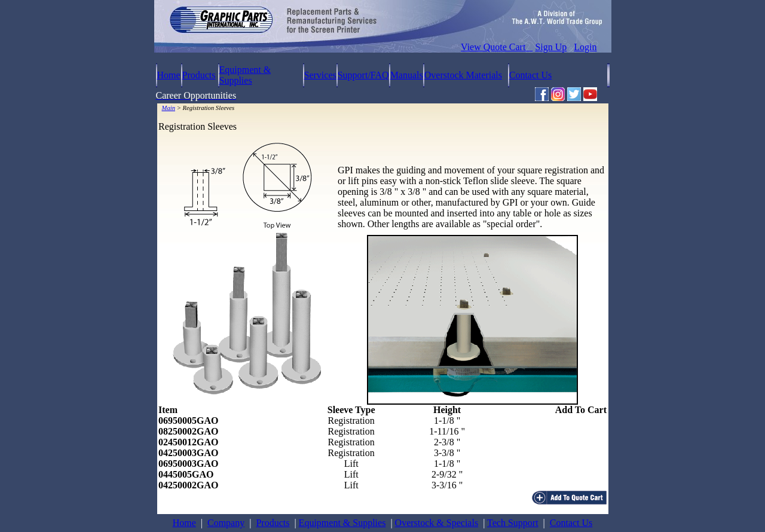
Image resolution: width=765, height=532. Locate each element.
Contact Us (531, 75)
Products (199, 75)
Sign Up (551, 47)
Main (169, 108)
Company (226, 523)
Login (585, 47)
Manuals (407, 75)
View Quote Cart (497, 47)
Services (320, 75)
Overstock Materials (463, 75)
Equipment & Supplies (245, 75)
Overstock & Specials (437, 523)
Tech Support (513, 523)
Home (169, 75)
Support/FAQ (363, 75)
